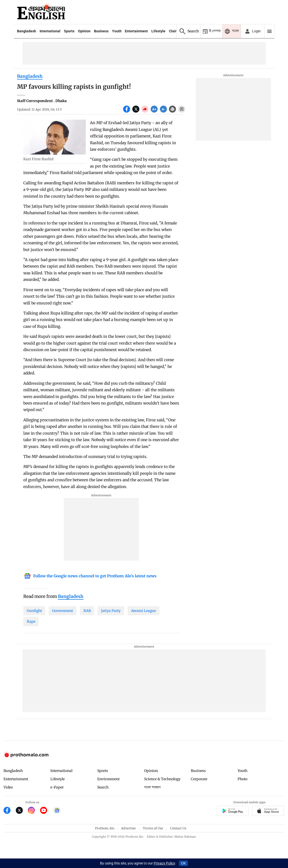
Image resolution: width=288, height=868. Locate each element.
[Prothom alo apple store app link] (268, 812)
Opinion (84, 31)
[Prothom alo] (41, 12)
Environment (108, 779)
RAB (87, 611)
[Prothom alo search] (188, 31)
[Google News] (90, 576)
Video (8, 787)
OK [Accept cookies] (183, 863)
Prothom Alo (105, 828)
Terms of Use (153, 828)
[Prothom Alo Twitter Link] (22, 811)
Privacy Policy (164, 863)
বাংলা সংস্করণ (152, 787)
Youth (117, 31)
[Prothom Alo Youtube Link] (46, 811)
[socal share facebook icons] (128, 111)
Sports (69, 31)
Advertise (128, 828)
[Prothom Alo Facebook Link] (10, 811)
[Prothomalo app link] (232, 812)
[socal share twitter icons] (137, 111)
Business (101, 31)
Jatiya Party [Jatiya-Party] (111, 611)
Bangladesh (27, 31)
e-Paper (57, 787)
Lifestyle (158, 31)
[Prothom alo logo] (26, 756)
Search (103, 787)
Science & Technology (162, 779)
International (50, 31)
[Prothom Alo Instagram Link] (34, 811)
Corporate (199, 779)
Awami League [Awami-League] (143, 611)
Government (63, 611)
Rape (31, 621)
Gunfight (34, 611)
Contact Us (178, 828)
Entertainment (136, 31)
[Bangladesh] (71, 597)
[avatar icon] (252, 31)
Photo (243, 779)
